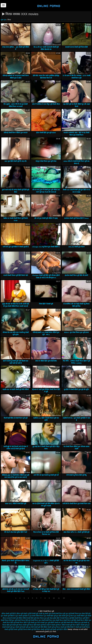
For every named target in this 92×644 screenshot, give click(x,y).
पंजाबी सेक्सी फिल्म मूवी (58, 614)
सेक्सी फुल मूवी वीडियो (48, 623)
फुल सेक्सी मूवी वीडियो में (8, 616)
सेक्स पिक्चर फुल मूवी (43, 618)
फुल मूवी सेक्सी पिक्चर (72, 614)
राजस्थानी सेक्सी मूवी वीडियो (14, 618)
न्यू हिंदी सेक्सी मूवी (33, 614)
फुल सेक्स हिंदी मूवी (85, 614)
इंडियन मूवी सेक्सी (22, 614)
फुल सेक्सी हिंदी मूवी (50, 616)
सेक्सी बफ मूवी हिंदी (60, 623)
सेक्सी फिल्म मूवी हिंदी (70, 620)
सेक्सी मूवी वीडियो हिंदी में (68, 627)
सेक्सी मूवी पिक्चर (17, 625)
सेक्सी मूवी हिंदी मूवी (47, 629)
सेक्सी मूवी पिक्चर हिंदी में (44, 625)
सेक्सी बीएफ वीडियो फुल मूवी (75, 623)
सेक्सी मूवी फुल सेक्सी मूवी (14, 627)
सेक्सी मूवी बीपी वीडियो (41, 627)
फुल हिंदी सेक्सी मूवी (62, 616)
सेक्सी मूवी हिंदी (9, 629)
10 (54, 598)
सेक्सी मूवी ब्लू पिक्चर (54, 627)
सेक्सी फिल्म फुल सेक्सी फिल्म (54, 620)
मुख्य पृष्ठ (3, 20)
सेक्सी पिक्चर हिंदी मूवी (24, 620)
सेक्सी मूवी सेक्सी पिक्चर (83, 627)
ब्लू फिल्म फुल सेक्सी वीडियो (76, 616)
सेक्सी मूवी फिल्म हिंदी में (73, 625)
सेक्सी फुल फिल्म (36, 623)
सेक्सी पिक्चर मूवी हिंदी (68, 618)
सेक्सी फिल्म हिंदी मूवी (9, 623)
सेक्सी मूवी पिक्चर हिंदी (30, 625)
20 (64, 598)
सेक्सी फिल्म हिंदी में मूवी (23, 623)
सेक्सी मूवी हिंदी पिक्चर (20, 629)
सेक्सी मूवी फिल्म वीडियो (59, 625)
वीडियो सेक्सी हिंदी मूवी (30, 618)
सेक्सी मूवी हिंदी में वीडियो (60, 629)
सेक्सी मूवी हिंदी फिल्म (34, 629)
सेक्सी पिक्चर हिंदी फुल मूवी (9, 620)
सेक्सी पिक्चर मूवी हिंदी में (82, 618)
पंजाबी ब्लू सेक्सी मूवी (45, 614)
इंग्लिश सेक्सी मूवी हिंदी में (9, 614)
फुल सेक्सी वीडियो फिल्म (37, 616)
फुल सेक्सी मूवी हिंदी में (22, 616)
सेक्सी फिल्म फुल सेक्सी (38, 620)
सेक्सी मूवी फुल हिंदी (28, 627)
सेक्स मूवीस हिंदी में (55, 618)
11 (59, 598)
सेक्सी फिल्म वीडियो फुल (84, 620)
